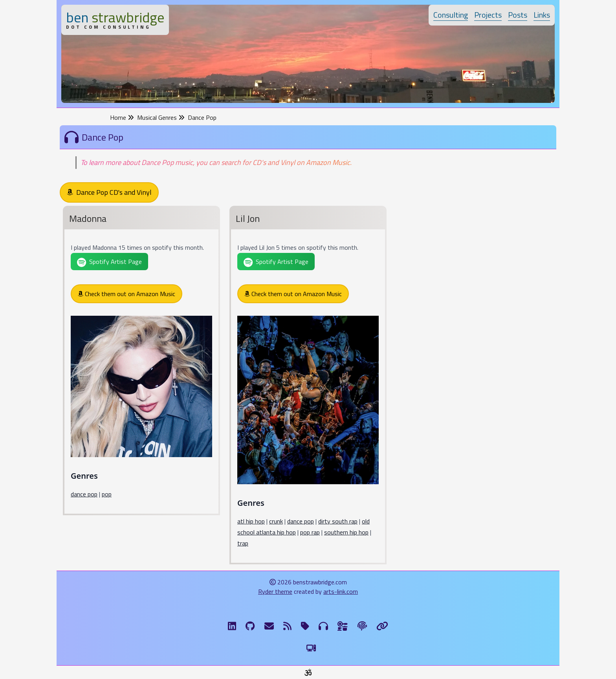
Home (122, 117)
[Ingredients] (343, 626)
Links (542, 15)
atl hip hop (251, 521)
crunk (276, 521)
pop (107, 494)
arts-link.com (341, 591)
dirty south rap (338, 521)
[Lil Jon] (308, 387)
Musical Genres (161, 117)
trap (243, 543)
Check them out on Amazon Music (126, 294)
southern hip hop (346, 532)
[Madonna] (141, 362)
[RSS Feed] (287, 626)
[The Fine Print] (362, 626)
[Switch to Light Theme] (311, 648)
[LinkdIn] (232, 626)
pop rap (310, 532)
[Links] (382, 626)
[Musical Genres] (323, 626)
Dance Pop (202, 117)
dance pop (84, 494)
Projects (488, 15)
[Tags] (305, 626)
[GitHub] (250, 626)
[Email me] (269, 626)
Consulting (451, 15)
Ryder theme (275, 591)
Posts (518, 15)
